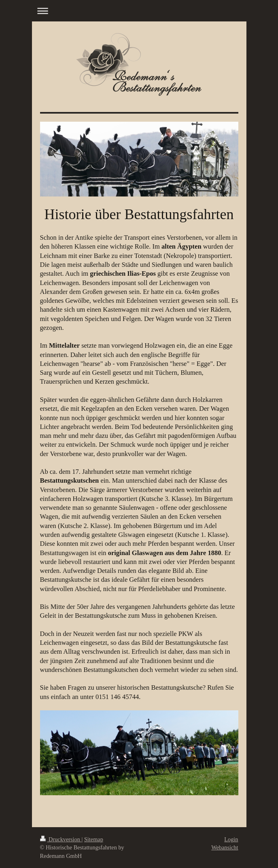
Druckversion (61, 839)
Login (231, 839)
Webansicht (225, 847)
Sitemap (94, 839)
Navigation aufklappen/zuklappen (139, 11)
